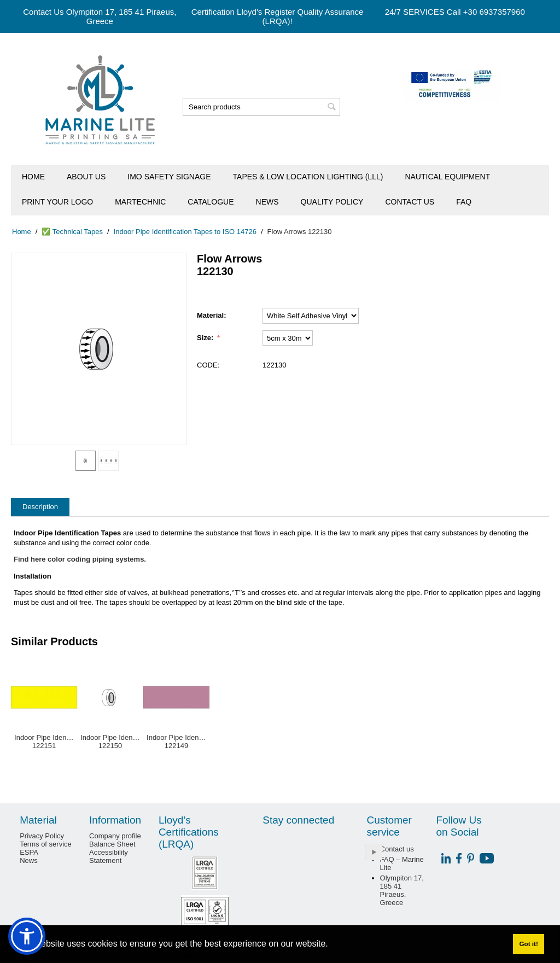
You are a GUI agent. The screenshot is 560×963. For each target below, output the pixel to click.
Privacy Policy (42, 836)
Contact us (410, 202)
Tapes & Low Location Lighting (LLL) (308, 177)
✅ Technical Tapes (72, 232)
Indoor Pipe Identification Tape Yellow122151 (44, 742)
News (267, 202)
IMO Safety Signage (169, 177)
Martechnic (140, 202)
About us (86, 177)
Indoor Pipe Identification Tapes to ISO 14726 (185, 232)
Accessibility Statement (109, 856)
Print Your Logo (57, 202)
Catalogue (211, 202)
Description (40, 507)
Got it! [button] (528, 944)
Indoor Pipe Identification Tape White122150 (110, 742)
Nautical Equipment (447, 177)
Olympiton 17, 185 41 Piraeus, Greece (402, 890)
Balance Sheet (112, 844)
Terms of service (46, 844)
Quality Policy (332, 202)
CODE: (208, 365)
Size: (206, 338)
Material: (211, 315)
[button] (27, 936)
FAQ (464, 202)
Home (33, 177)
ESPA (29, 852)
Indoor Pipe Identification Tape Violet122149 (176, 742)
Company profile (115, 836)
